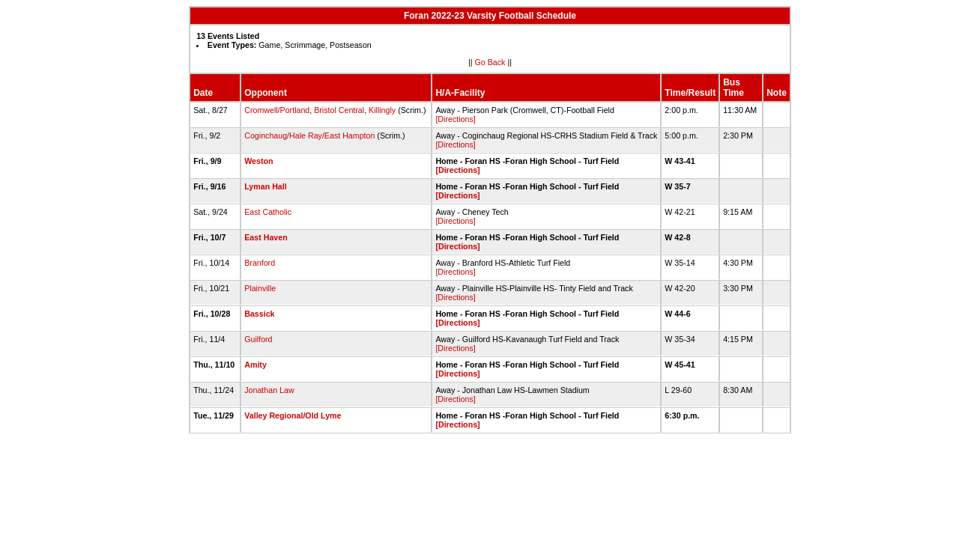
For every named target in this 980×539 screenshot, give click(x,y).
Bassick (259, 314)
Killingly (382, 110)
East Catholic (268, 212)
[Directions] (455, 119)
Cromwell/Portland (277, 110)
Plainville (260, 288)
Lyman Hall (265, 186)
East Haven (266, 237)
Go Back (490, 62)
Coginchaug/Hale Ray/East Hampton (309, 135)
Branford (260, 263)
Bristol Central (339, 110)
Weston (258, 161)
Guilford (258, 339)
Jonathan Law (269, 390)
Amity (255, 365)
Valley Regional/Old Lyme (293, 415)
